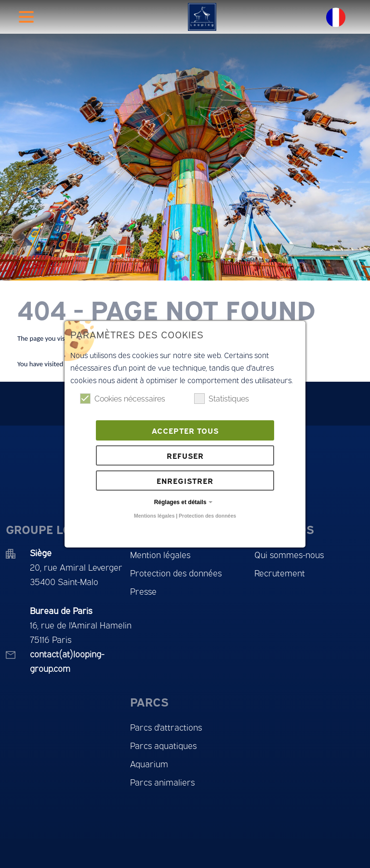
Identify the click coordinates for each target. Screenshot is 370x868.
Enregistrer (185, 481)
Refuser (185, 455)
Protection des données (207, 516)
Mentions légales (154, 516)
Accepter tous (185, 430)
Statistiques (222, 399)
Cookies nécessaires (123, 399)
